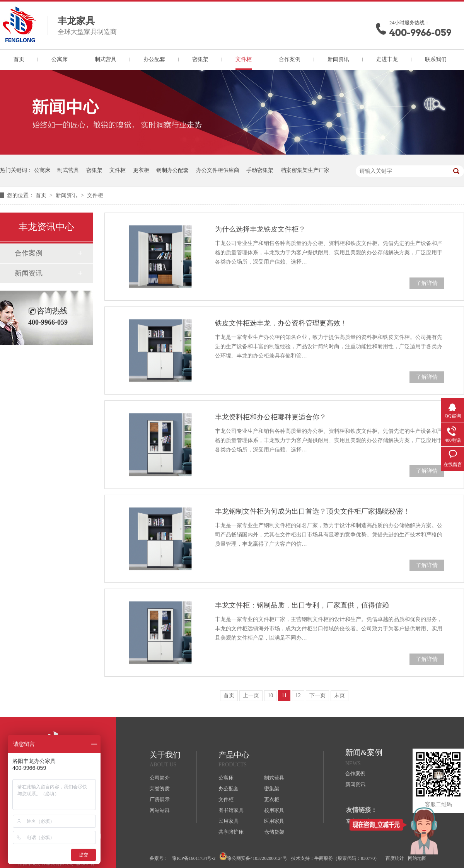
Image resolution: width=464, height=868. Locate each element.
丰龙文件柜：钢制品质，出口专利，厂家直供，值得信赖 (302, 605)
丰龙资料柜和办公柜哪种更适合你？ (271, 417)
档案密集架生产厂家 (305, 170)
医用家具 (274, 821)
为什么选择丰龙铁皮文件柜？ (260, 229)
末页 (339, 695)
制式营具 (106, 59)
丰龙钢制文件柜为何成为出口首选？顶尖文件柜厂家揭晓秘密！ (312, 511)
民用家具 (229, 821)
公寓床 (60, 59)
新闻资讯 (338, 59)
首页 (19, 59)
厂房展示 (160, 799)
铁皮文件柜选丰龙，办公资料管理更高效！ (281, 323)
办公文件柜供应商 (218, 170)
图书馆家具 (231, 810)
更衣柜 (141, 170)
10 (270, 695)
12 (298, 695)
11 (284, 695)
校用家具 (274, 810)
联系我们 (436, 59)
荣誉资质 (160, 789)
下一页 (317, 695)
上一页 (251, 695)
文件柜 (244, 59)
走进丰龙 (387, 59)
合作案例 (290, 59)
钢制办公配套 (172, 170)
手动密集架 (260, 170)
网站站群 (160, 810)
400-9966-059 (420, 33)
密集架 (200, 59)
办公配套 (154, 59)
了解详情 (427, 283)
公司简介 (160, 778)
